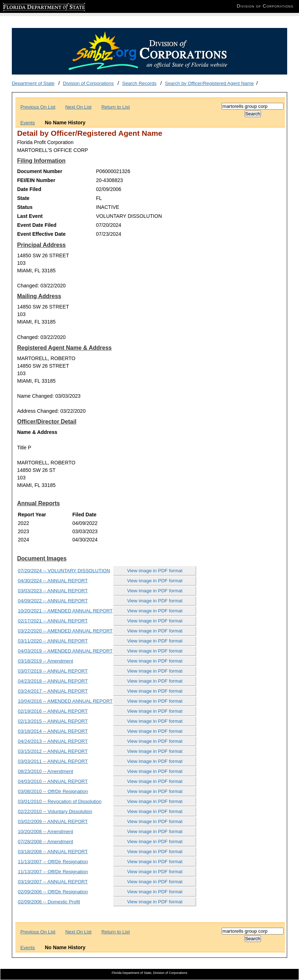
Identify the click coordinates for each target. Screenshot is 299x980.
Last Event (30, 216)
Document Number (40, 171)
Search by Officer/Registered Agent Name (209, 83)
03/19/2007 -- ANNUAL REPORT (53, 882)
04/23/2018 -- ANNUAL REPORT (53, 681)
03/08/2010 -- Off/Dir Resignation (53, 791)
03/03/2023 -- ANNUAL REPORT (53, 591)
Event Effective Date (41, 234)
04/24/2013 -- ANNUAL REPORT (53, 741)
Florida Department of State (32, 6)
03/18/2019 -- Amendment (46, 661)
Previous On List (38, 107)
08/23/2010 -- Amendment (46, 771)
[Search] (253, 106)
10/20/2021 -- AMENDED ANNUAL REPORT (65, 611)
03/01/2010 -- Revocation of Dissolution (60, 801)
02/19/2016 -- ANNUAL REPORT (53, 711)
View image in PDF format (155, 571)
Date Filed (29, 189)
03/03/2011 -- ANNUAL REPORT (53, 761)
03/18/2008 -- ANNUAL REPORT (53, 852)
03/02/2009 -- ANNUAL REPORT (53, 821)
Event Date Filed (37, 225)
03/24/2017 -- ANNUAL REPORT (53, 691)
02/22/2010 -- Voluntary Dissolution (55, 811)
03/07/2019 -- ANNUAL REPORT (53, 671)
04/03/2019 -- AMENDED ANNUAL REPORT (65, 651)
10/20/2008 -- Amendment (46, 831)
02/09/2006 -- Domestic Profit (49, 902)
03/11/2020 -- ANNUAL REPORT (53, 641)
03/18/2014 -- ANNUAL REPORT (53, 731)
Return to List (116, 107)
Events (28, 123)
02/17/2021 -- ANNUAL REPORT (53, 621)
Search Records (139, 83)
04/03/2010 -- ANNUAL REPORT (53, 781)
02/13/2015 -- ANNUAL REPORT (53, 721)
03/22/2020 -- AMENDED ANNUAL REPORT (65, 631)
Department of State (33, 83)
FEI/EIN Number (36, 180)
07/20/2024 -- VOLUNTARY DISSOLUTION (64, 571)
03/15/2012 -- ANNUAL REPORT (53, 751)
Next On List (78, 107)
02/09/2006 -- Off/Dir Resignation (53, 892)
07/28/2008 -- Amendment (46, 842)
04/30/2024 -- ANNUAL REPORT (53, 581)
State (23, 198)
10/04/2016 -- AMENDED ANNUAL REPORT (65, 701)
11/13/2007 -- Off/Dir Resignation (53, 862)
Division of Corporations (89, 83)
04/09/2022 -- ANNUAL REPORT (53, 601)
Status (25, 207)
